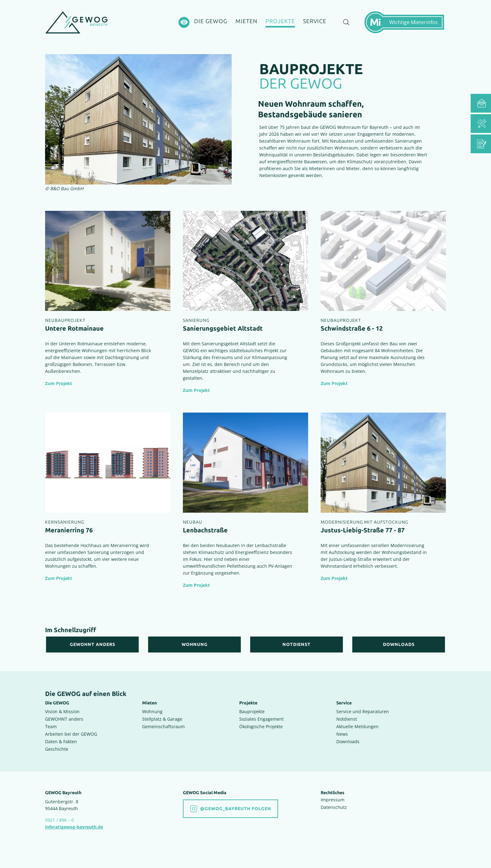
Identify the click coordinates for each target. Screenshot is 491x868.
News (342, 734)
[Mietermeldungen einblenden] (407, 22)
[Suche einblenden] (346, 22)
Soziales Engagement (261, 719)
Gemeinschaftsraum (163, 726)
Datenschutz (334, 807)
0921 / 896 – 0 (59, 820)
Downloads (348, 741)
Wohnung (152, 711)
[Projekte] (280, 22)
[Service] (315, 22)
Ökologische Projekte (261, 726)
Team (51, 726)
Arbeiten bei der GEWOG (71, 734)
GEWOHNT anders (64, 719)
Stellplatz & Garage (162, 719)
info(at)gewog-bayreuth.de (74, 827)
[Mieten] (246, 22)
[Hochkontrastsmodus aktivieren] (184, 22)
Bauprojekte (252, 711)
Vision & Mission (62, 711)
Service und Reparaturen (363, 711)
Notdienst (347, 719)
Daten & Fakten (61, 741)
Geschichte (57, 749)
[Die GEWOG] (211, 22)
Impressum (333, 800)
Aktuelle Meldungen (357, 726)
